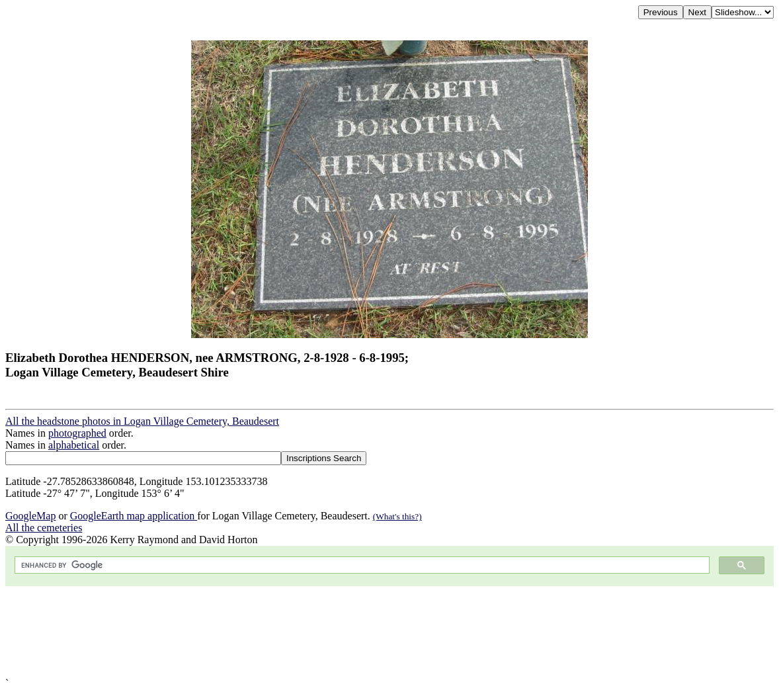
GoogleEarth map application (134, 516)
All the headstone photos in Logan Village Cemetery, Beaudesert (142, 421)
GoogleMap (30, 516)
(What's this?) (397, 516)
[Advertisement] (389, 632)
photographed (77, 433)
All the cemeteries (44, 528)
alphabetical (74, 445)
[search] (361, 565)
